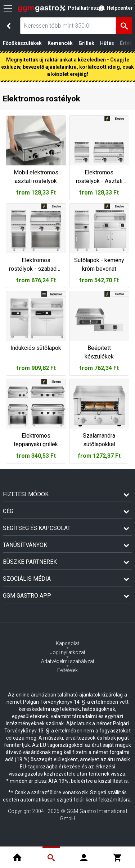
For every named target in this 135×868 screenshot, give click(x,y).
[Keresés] (124, 26)
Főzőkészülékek (22, 43)
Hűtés (107, 43)
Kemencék (60, 43)
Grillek (86, 43)
